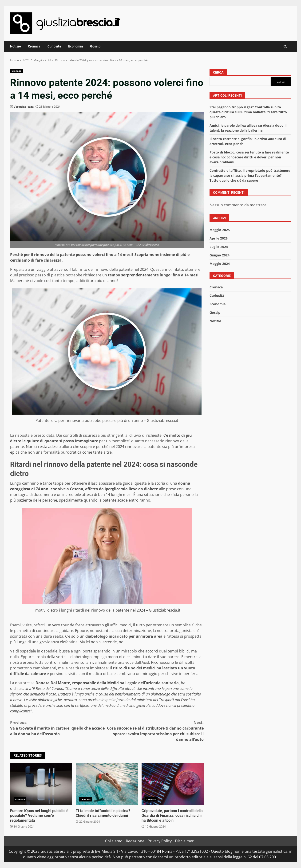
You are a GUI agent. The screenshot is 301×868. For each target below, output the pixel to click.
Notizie (16, 46)
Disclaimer (184, 841)
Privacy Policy (160, 841)
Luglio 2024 (219, 247)
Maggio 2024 (220, 264)
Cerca (218, 72)
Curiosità (54, 46)
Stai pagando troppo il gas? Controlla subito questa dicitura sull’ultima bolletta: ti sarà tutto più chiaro (248, 112)
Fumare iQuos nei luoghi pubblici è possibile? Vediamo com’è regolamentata (41, 784)
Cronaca (34, 46)
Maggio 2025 (220, 230)
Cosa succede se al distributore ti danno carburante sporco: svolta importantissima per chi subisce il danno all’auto (155, 731)
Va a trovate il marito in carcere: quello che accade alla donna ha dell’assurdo (59, 728)
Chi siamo (114, 841)
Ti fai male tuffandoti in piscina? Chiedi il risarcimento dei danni (107, 784)
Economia (76, 46)
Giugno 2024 (220, 255)
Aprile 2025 (219, 238)
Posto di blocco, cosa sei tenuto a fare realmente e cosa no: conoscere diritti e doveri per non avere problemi (249, 157)
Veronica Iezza (24, 107)
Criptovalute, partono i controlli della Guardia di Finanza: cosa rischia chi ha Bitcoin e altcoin (173, 784)
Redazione (135, 841)
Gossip (95, 46)
